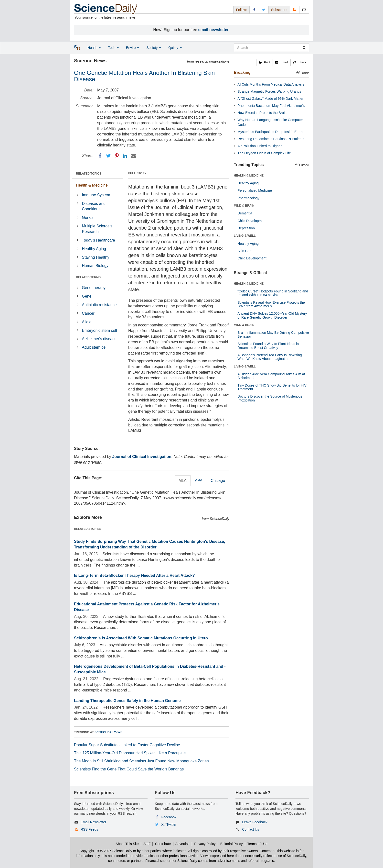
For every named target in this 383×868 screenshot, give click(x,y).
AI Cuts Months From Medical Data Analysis (271, 84)
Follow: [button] (241, 10)
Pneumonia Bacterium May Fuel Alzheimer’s (271, 106)
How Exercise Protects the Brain (262, 113)
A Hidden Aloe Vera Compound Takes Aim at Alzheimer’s (271, 376)
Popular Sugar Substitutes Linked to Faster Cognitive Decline (127, 745)
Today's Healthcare (98, 240)
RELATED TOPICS (89, 174)
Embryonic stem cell (99, 330)
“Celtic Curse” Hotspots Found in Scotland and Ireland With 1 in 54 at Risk (273, 293)
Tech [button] (113, 48)
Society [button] (154, 48)
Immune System (96, 195)
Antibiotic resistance (99, 305)
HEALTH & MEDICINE (249, 176)
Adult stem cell (95, 347)
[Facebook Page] (254, 10)
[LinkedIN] (125, 156)
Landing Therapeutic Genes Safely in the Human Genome (127, 701)
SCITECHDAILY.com (108, 732)
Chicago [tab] (218, 481)
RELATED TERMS (88, 277)
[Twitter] (108, 156)
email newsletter (214, 30)
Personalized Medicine (255, 190)
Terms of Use (257, 844)
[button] (265, 62)
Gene (87, 296)
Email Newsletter (93, 822)
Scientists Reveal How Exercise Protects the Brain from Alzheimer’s (271, 304)
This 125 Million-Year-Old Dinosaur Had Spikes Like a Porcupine (130, 753)
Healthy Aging (94, 249)
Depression (246, 228)
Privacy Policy (205, 844)
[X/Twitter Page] (264, 10)
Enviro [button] (133, 48)
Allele (87, 322)
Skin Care (245, 251)
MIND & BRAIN (244, 206)
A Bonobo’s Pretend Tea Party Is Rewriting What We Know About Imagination (270, 357)
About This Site (127, 844)
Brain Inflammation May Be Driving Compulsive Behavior (273, 334)
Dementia (245, 213)
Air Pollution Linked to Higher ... (261, 146)
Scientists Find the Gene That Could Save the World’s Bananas (129, 769)
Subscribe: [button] (279, 10)
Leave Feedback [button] (255, 822)
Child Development (252, 221)
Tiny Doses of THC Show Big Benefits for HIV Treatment (272, 387)
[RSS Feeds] (295, 10)
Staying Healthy (96, 257)
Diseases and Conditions (94, 206)
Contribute (163, 844)
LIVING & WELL (245, 236)
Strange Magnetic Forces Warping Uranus (269, 91)
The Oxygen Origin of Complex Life (264, 153)
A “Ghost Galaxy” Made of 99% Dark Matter (270, 99)
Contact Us (250, 829)
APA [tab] (199, 481)
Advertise (182, 844)
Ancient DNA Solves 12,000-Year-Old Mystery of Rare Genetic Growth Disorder (272, 315)
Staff (147, 844)
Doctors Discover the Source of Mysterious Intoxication (270, 398)
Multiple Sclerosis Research (97, 229)
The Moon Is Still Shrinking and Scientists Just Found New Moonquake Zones (141, 761)
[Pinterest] (117, 156)
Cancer (88, 313)
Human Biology (95, 266)
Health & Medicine (92, 185)
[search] (304, 48)
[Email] (133, 156)
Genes (88, 217)
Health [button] (94, 48)
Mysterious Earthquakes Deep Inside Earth (270, 132)
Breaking (242, 72)
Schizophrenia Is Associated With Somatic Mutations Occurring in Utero (141, 638)
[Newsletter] (304, 10)
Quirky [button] (175, 48)
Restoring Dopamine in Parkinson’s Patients (271, 139)
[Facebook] (100, 156)
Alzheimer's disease (99, 339)
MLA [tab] (183, 481)
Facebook (169, 817)
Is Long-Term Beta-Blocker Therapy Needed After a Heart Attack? (134, 575)
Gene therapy (94, 288)
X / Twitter (169, 824)
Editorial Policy (232, 844)
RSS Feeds (89, 829)
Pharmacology (248, 198)
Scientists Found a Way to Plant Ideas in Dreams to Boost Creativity (268, 346)
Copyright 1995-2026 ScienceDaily (106, 851)
